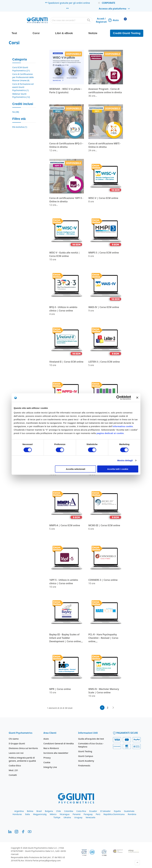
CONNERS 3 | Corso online (103, 580)
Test (14, 33)
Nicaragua (65, 814)
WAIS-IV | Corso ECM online (104, 307)
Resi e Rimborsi (51, 748)
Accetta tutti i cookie (118, 469)
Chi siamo (14, 739)
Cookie (47, 762)
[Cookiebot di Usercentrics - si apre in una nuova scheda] (118, 398)
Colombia (69, 811)
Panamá (77, 814)
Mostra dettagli (125, 460)
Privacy (47, 758)
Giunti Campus (86, 756)
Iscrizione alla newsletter (56, 753)
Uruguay (78, 817)
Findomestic (84, 765)
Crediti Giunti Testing (127, 33)
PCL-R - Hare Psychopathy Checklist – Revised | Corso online (103, 638)
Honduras (17, 814)
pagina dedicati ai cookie (110, 433)
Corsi (36, 33)
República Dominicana (114, 814)
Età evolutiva (20, 127)
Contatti (13, 775)
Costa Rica (81, 811)
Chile (58, 811)
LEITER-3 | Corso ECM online (104, 362)
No (16, 112)
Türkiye (57, 817)
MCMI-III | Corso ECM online (104, 525)
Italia (28, 814)
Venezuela (90, 817)
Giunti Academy (86, 761)
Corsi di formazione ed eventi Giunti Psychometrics (23, 87)
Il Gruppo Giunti (17, 743)
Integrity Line (50, 767)
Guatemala (129, 811)
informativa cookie (123, 426)
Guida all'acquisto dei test (91, 739)
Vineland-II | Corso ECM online (66, 362)
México (53, 814)
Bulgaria (49, 811)
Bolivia (30, 811)
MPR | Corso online (60, 689)
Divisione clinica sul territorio (23, 748)
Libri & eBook (64, 33)
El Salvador (105, 811)
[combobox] (71, 20)
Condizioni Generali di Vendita (59, 743)
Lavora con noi (16, 753)
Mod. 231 (13, 770)
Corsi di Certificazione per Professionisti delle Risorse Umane (23, 77)
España (117, 811)
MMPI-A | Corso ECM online (65, 525)
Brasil (39, 811)
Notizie (93, 33)
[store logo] (37, 20)
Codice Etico (15, 765)
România (132, 814)
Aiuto (113, 20)
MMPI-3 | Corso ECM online (104, 253)
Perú (98, 814)
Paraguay (88, 814)
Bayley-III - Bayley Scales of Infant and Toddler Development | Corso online (65, 638)
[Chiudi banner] (137, 398)
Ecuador (93, 811)
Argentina (19, 811)
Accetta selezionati (75, 469)
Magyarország (40, 814)
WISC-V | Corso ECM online (103, 198)
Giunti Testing (85, 751)
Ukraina (67, 817)
